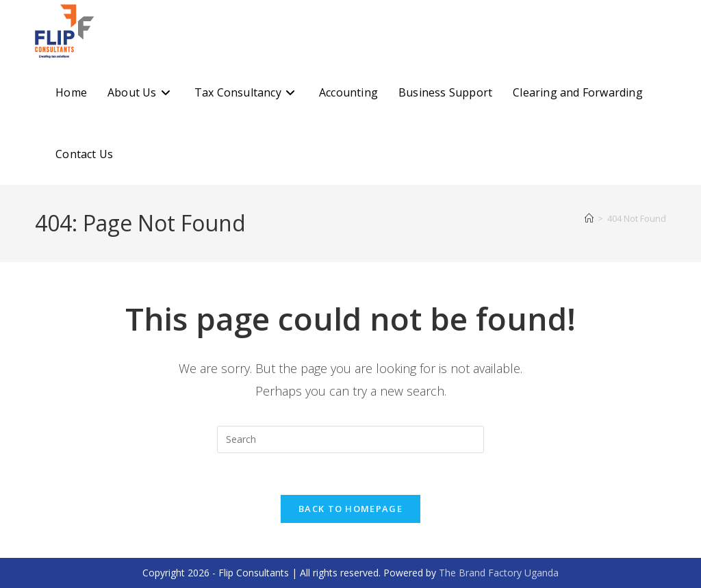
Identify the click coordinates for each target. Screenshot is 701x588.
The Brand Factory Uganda (499, 573)
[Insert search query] (350, 439)
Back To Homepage (350, 509)
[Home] (589, 218)
